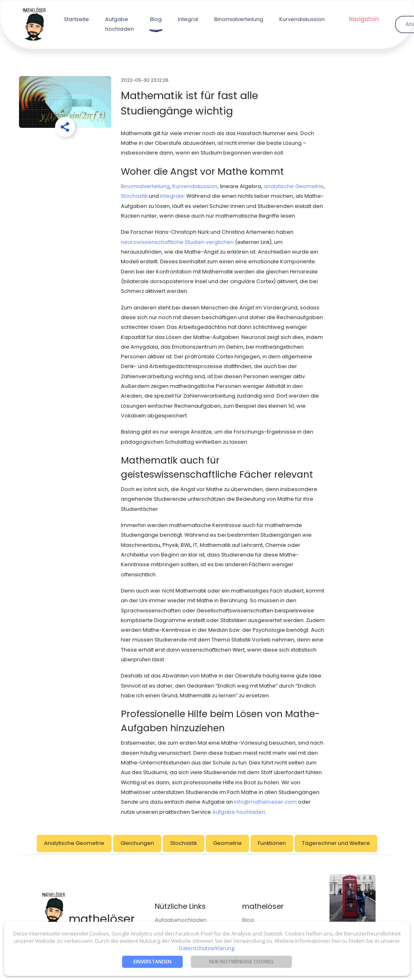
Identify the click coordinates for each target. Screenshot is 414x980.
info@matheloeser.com (265, 802)
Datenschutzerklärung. (207, 948)
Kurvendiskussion (302, 19)
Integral (188, 19)
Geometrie (227, 843)
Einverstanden (152, 962)
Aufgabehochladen (181, 920)
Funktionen (272, 843)
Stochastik (134, 196)
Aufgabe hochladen (119, 24)
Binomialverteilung (239, 19)
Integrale (172, 196)
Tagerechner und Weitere (336, 843)
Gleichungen (137, 843)
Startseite (76, 19)
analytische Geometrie (294, 186)
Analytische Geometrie (74, 843)
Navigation (364, 19)
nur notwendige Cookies (241, 962)
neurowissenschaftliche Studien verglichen (177, 242)
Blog (156, 19)
